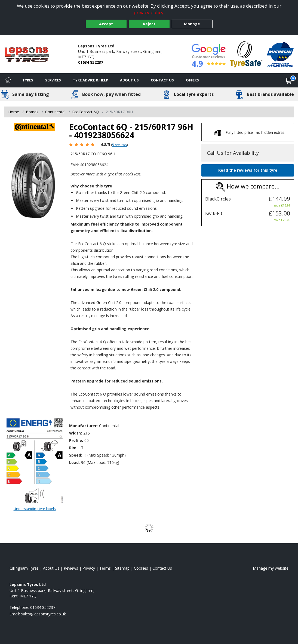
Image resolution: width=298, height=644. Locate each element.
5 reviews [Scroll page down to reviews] (119, 145)
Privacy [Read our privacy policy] (89, 568)
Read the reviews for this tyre (248, 170)
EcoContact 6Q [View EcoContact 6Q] (85, 112)
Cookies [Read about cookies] (141, 568)
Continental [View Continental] (55, 112)
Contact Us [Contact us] (162, 80)
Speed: (76, 455)
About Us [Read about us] (51, 568)
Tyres (28, 80)
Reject (149, 24)
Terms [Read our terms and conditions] (105, 568)
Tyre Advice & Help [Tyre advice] (90, 80)
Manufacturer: (83, 426)
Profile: (76, 440)
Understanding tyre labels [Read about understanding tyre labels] (35, 509)
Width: (76, 433)
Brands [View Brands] (32, 112)
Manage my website (271, 568)
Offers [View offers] (192, 80)
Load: (74, 462)
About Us (129, 80)
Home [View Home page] (14, 112)
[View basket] (289, 80)
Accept (106, 24)
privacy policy (149, 12)
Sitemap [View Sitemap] (122, 568)
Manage (192, 24)
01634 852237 (91, 62)
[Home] (8, 80)
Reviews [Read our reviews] (71, 568)
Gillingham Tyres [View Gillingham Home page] (24, 568)
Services (53, 80)
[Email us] (43, 614)
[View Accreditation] (246, 54)
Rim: (73, 448)
